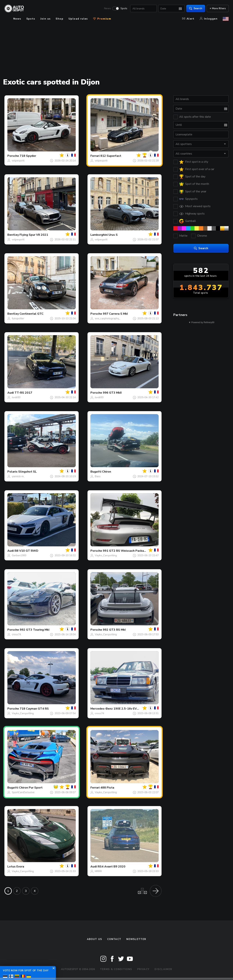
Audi (11, 393)
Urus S (113, 235)
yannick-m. (18, 476)
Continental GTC (31, 314)
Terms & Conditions (116, 969)
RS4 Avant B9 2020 (112, 867)
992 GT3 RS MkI (114, 630)
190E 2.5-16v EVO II (127, 709)
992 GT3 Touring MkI (35, 630)
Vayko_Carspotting (106, 555)
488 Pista (107, 788)
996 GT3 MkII (112, 393)
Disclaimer (163, 969)
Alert (188, 19)
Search (196, 8)
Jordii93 (16, 397)
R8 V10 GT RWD (26, 551)
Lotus (12, 867)
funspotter (18, 318)
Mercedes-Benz (102, 709)
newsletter (136, 939)
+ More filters (218, 8)
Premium (102, 19)
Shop (59, 19)
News (107, 8)
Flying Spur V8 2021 (34, 235)
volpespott (18, 161)
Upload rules (78, 19)
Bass (98, 476)
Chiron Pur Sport (31, 788)
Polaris (12, 472)
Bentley (13, 235)
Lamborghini (99, 235)
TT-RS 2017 (23, 393)
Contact (114, 939)
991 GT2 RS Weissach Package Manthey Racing (137, 551)
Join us (45, 19)
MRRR (98, 871)
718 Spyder (28, 156)
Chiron (107, 472)
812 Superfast (111, 156)
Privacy (143, 969)
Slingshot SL (27, 472)
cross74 (16, 634)
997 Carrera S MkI (115, 314)
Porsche (13, 156)
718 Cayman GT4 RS (34, 709)
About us (94, 939)
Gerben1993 (19, 555)
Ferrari (95, 156)
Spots (124, 8)
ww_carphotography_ (107, 318)
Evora (20, 867)
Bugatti (96, 472)
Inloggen (209, 19)
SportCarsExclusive (23, 792)
